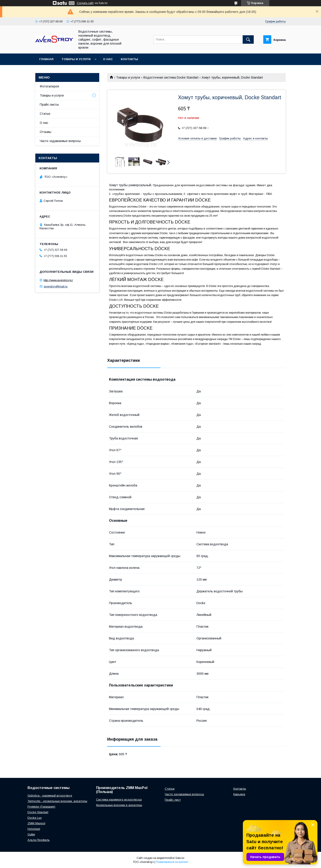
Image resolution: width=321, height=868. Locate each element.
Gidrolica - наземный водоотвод (50, 796)
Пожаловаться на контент (172, 862)
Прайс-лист (173, 800)
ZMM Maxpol (36, 823)
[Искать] (248, 40)
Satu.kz (180, 858)
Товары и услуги (76, 59)
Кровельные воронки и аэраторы (119, 805)
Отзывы (46, 132)
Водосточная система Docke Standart (171, 77)
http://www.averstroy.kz (58, 280)
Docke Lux (35, 818)
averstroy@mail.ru (56, 286)
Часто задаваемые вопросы (60, 141)
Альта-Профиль (39, 840)
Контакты (129, 59)
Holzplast (34, 829)
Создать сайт (85, 3)
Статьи (45, 114)
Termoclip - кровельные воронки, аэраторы (57, 801)
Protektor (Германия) (41, 807)
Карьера (239, 794)
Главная (46, 59)
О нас (108, 59)
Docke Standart (38, 812)
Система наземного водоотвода (119, 800)
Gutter (31, 834)
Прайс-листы (49, 105)
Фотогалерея (49, 86)
